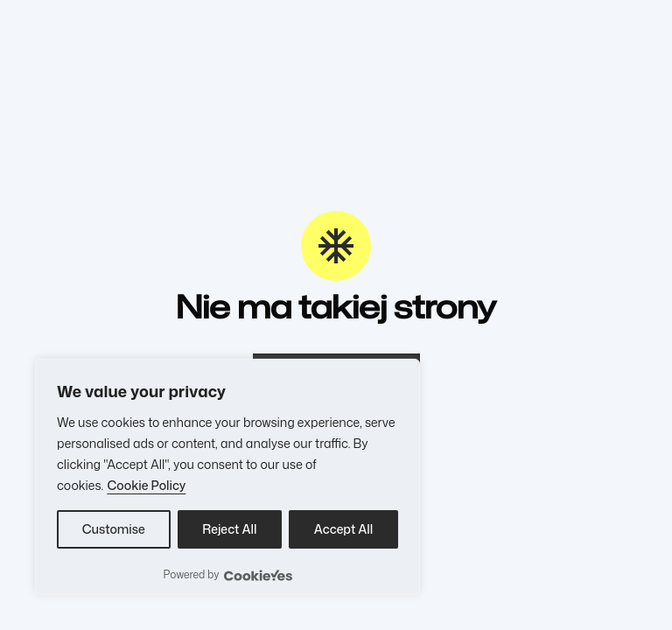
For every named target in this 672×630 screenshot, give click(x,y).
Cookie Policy (146, 485)
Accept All (343, 529)
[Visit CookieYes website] (258, 575)
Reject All (229, 529)
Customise (114, 529)
